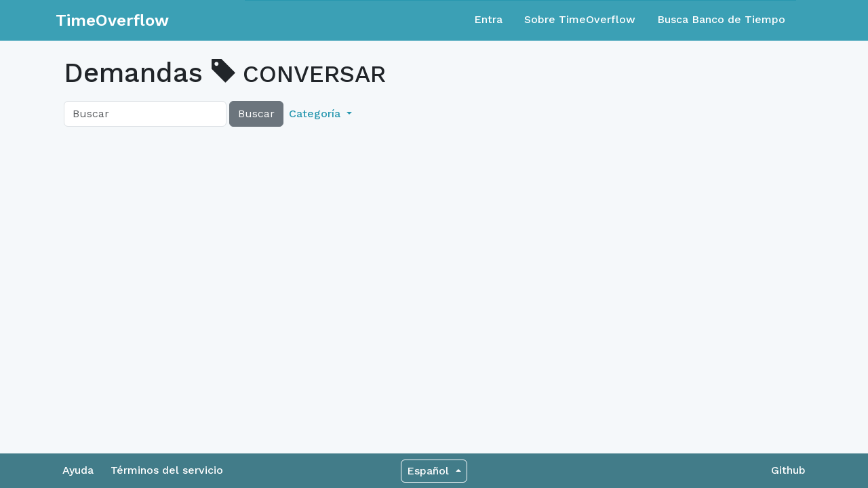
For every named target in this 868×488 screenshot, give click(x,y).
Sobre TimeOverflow (580, 19)
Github (788, 470)
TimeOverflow (112, 20)
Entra (488, 19)
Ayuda (78, 470)
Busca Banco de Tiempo (721, 19)
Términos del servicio (167, 470)
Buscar (256, 114)
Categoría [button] (316, 114)
